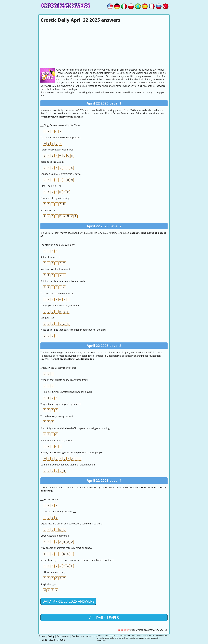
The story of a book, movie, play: (58, 245)
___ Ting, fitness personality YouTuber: (61, 125)
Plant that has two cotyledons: (57, 440)
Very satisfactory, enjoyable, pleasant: (61, 404)
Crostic (61, 640)
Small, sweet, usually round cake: (58, 368)
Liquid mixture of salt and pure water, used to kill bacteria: (72, 524)
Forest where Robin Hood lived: (57, 150)
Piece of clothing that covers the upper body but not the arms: (74, 330)
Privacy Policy (47, 636)
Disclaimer (63, 636)
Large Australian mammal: (55, 536)
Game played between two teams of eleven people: (68, 465)
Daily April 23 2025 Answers (68, 601)
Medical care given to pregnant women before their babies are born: (77, 560)
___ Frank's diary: (49, 499)
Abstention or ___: (50, 210)
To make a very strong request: (57, 416)
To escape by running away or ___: (59, 511)
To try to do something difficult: (57, 293)
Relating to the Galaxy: (52, 162)
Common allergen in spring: (55, 198)
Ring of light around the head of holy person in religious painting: (75, 428)
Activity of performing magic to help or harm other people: (72, 452)
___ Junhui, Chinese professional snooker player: (66, 392)
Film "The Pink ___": (51, 186)
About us (92, 636)
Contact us (78, 636)
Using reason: (48, 318)
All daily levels (104, 618)
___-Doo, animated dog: (53, 572)
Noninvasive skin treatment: (55, 269)
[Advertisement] (104, 45)
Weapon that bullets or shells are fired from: (64, 380)
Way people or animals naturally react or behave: (67, 548)
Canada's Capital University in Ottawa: (61, 174)
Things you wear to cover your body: (60, 305)
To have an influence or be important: (61, 137)
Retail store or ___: (50, 257)
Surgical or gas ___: (50, 584)
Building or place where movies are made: (63, 281)
